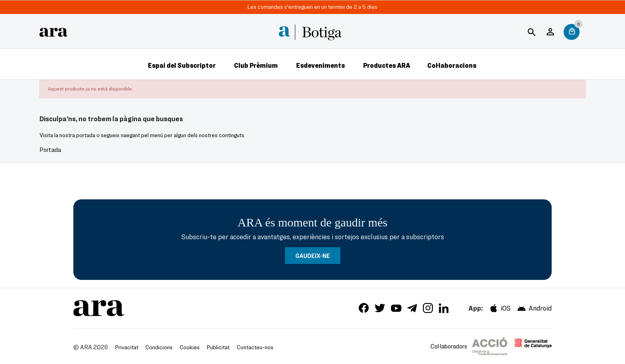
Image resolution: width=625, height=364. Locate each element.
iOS (500, 308)
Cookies (190, 347)
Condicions (159, 347)
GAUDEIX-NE (313, 256)
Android (534, 308)
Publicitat (218, 347)
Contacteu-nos (255, 347)
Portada (50, 150)
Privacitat (127, 347)
